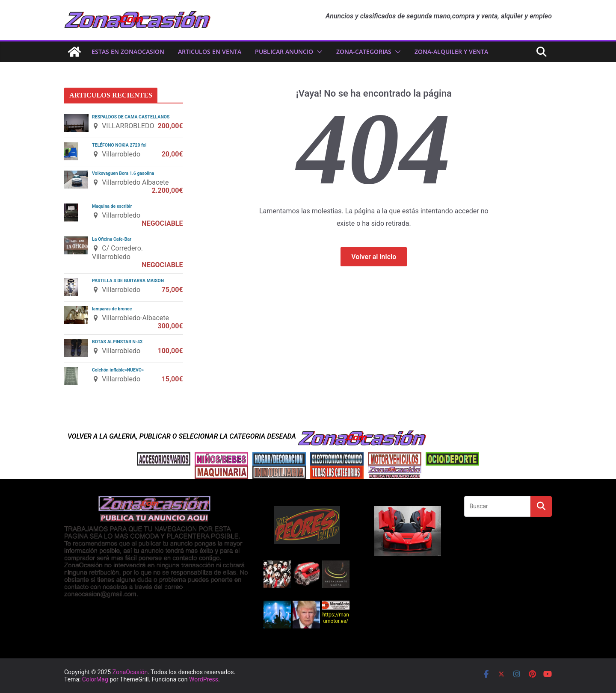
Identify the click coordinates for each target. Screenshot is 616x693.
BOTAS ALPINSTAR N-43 (117, 342)
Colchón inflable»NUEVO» (118, 370)
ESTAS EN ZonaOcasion (128, 52)
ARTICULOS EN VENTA (210, 52)
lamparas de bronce (112, 309)
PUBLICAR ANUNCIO (284, 52)
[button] (318, 52)
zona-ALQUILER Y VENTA (451, 52)
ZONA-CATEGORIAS (364, 52)
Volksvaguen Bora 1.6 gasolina (123, 173)
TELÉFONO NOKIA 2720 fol (119, 145)
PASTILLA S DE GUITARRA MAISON (128, 281)
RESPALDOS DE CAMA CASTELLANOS (131, 117)
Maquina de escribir (112, 206)
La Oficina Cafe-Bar (112, 239)
